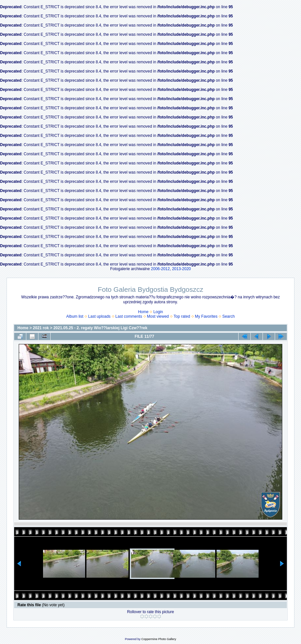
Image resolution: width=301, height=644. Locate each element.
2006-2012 (160, 269)
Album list (75, 316)
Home (143, 312)
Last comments (129, 316)
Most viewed (158, 316)
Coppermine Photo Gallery (159, 639)
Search (228, 316)
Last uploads (99, 316)
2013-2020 (181, 269)
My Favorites (206, 316)
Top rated (182, 316)
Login (158, 312)
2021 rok (41, 328)
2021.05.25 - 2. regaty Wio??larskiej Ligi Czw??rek (100, 328)
